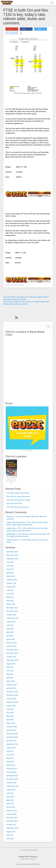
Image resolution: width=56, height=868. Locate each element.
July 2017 (10, 835)
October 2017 (11, 825)
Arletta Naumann (12, 540)
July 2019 (10, 751)
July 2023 (10, 590)
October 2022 (11, 615)
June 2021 (10, 671)
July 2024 (10, 562)
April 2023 (10, 601)
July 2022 (10, 625)
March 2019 (11, 765)
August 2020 (11, 706)
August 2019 (11, 748)
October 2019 (11, 741)
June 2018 (10, 797)
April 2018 (10, 804)
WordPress (37, 864)
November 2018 (12, 779)
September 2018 (12, 786)
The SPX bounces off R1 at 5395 (18, 500)
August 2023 (11, 587)
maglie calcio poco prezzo (16, 522)
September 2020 (12, 702)
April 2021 (10, 678)
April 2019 (10, 762)
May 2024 (10, 569)
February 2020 (12, 727)
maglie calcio (11, 528)
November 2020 (12, 695)
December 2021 (12, 650)
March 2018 (11, 807)
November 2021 (12, 653)
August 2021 (11, 664)
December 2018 (12, 776)
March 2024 (11, 576)
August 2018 (11, 790)
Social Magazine (26, 864)
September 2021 (12, 660)
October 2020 (11, 699)
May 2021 (10, 674)
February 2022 (12, 643)
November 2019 (12, 737)
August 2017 (11, 832)
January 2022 (11, 646)
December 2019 (12, 734)
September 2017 (12, 828)
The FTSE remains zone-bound (18, 493)
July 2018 (10, 793)
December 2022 (12, 608)
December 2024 (12, 552)
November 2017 (12, 821)
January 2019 (11, 772)
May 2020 (10, 716)
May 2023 (10, 597)
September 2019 (12, 744)
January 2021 (11, 688)
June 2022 (10, 629)
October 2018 (11, 783)
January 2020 (11, 730)
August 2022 (11, 622)
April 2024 (10, 573)
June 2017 (10, 839)
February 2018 (12, 811)
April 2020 (10, 720)
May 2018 (10, 800)
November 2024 (12, 555)
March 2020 (11, 723)
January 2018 (11, 814)
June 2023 (10, 594)
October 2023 (11, 583)
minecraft (10, 516)
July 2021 (10, 667)
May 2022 (10, 632)
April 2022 (10, 636)
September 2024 (12, 559)
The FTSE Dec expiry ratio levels (18, 496)
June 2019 (10, 755)
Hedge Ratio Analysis (28, 857)
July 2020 (10, 709)
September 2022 (12, 618)
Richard (22, 285)
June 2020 (10, 713)
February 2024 (12, 580)
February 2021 (12, 685)
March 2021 (11, 681)
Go (48, 326)
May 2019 (10, 758)
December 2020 (12, 692)
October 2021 (11, 657)
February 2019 (12, 769)
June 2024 (10, 566)
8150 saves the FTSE (14, 503)
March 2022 (11, 639)
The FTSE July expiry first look (17, 507)
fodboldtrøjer (11, 534)
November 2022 (12, 611)
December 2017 (12, 818)
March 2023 (11, 604)
